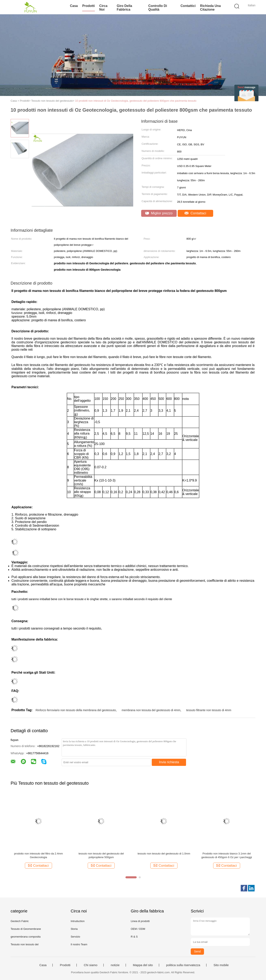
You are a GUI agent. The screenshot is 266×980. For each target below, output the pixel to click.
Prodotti (88, 6)
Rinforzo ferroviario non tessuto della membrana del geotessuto (76, 710)
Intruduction (78, 921)
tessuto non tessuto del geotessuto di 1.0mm (164, 854)
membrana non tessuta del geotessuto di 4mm (151, 710)
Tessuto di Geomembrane (26, 929)
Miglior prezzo (159, 213)
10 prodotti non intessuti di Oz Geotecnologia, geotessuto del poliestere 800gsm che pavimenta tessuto (136, 101)
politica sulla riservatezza (183, 965)
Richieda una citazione (210, 8)
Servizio (75, 937)
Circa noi (103, 8)
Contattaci (195, 213)
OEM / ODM (138, 929)
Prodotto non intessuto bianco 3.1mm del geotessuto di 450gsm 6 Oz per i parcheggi (227, 855)
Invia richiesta (169, 762)
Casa (74, 6)
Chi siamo (91, 965)
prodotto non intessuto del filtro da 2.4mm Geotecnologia (38, 855)
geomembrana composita (26, 937)
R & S (134, 937)
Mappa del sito (143, 965)
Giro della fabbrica (124, 8)
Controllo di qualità (158, 8)
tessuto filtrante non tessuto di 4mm (209, 710)
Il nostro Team (79, 944)
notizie (115, 965)
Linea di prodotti (140, 921)
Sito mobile (221, 965)
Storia (74, 929)
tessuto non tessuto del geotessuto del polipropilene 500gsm (101, 855)
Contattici (188, 6)
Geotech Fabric (20, 921)
